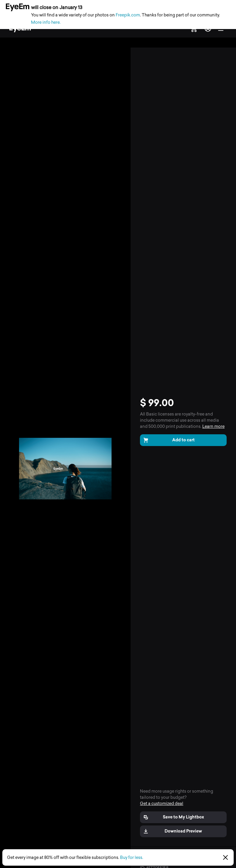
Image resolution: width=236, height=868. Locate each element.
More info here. (46, 22)
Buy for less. (132, 858)
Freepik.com (128, 15)
